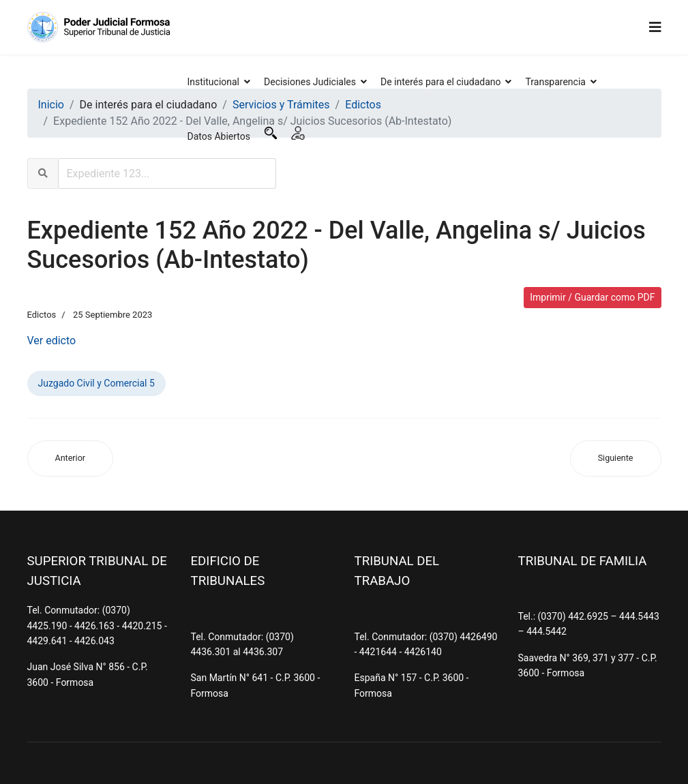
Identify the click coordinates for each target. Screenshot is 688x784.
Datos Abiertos (219, 136)
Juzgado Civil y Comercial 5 (96, 383)
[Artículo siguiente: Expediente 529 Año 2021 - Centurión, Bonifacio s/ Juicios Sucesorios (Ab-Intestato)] (616, 458)
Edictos (42, 315)
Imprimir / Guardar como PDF (592, 297)
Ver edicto (52, 341)
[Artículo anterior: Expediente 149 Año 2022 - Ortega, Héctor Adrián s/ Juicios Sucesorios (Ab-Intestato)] (71, 458)
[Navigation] (655, 27)
